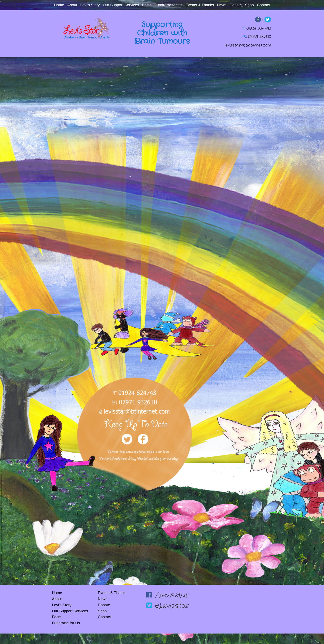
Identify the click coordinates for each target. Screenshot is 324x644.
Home (59, 5)
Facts (147, 5)
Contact (263, 5)
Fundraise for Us (168, 5)
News (222, 5)
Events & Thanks (200, 5)
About (72, 5)
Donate (236, 5)
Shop (249, 5)
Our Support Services (121, 5)
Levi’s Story (90, 5)
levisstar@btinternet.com (248, 45)
